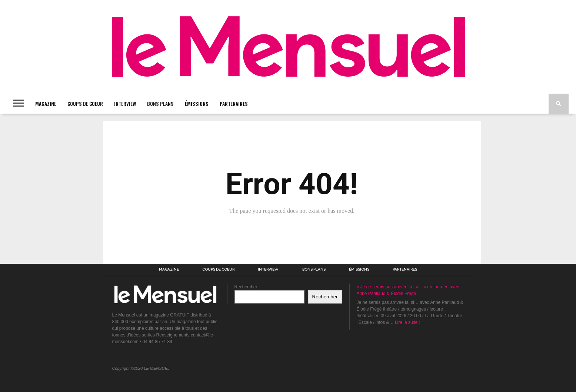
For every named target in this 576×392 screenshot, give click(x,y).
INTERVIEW (125, 104)
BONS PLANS (160, 104)
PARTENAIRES (234, 104)
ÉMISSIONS (197, 104)
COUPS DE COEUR (85, 104)
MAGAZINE (46, 104)
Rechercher (246, 287)
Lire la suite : (407, 322)
